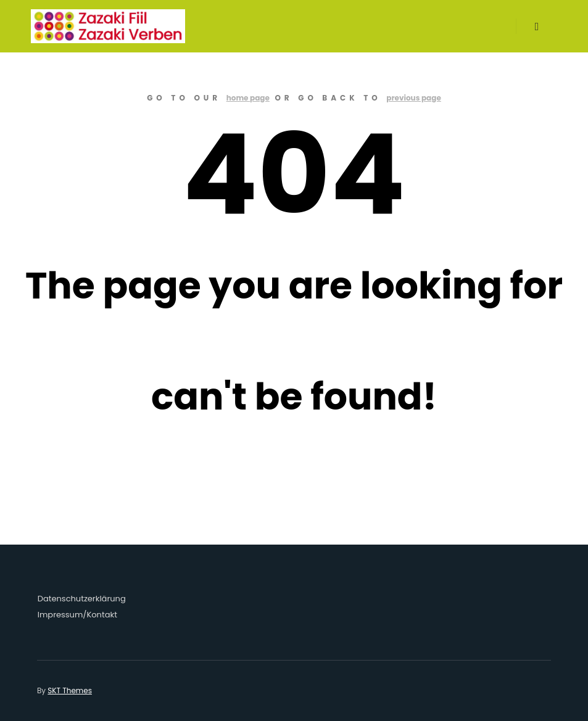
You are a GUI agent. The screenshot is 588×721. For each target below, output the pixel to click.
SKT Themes (70, 690)
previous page (414, 98)
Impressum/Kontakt (77, 615)
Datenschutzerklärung (82, 599)
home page (248, 98)
